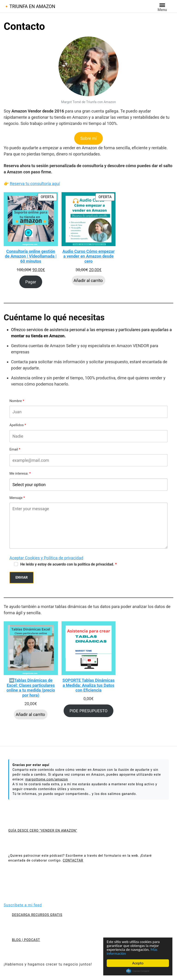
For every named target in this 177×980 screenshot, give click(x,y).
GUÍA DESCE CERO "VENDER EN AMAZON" (43, 831)
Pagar (31, 282)
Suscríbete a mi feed (23, 905)
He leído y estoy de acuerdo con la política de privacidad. (67, 564)
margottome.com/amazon (47, 779)
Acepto (138, 963)
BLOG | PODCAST (26, 940)
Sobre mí (88, 138)
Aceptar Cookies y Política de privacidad (46, 558)
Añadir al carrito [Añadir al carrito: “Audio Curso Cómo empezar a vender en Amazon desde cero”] (88, 280)
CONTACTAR (73, 860)
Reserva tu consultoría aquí (35, 184)
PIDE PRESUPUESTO (89, 711)
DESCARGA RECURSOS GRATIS (37, 915)
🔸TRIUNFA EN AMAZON (29, 6)
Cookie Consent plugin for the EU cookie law (138, 971)
